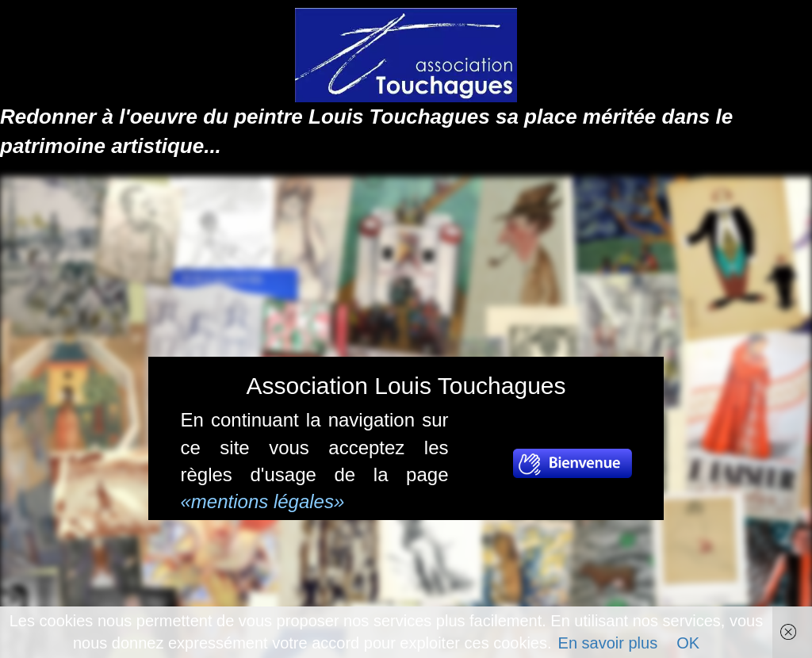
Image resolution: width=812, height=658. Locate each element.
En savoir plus (608, 643)
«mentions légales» (263, 501)
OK (688, 643)
